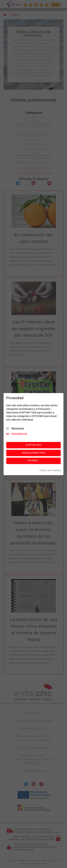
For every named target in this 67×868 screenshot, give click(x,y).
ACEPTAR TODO (33, 445)
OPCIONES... (33, 461)
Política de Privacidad (50, 470)
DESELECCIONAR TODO (33, 453)
